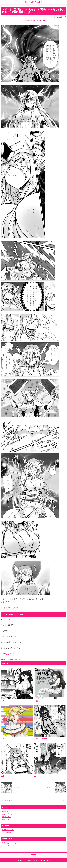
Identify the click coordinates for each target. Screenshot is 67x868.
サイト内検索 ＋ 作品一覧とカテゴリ (34, 21)
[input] (33, 801)
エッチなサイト (7, 846)
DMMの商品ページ (8, 654)
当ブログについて (8, 830)
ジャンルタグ (6, 820)
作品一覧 (5, 811)
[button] (64, 801)
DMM (8, 602)
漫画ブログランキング (9, 843)
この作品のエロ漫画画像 (10, 608)
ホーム (33, 854)
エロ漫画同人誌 (7, 814)
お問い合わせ (6, 833)
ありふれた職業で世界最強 (11, 659)
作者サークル (6, 817)
